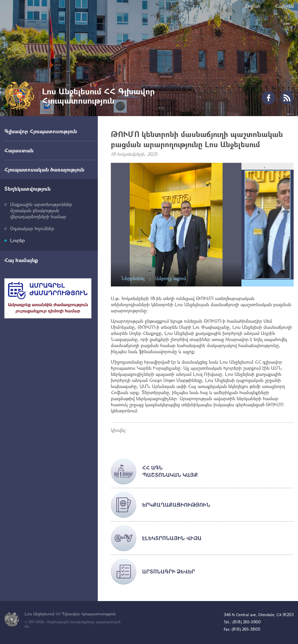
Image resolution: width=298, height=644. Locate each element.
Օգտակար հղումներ (32, 228)
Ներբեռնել (133, 278)
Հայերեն (284, 6)
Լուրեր (18, 240)
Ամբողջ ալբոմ (171, 278)
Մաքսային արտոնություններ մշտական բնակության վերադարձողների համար (41, 210)
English (253, 6)
